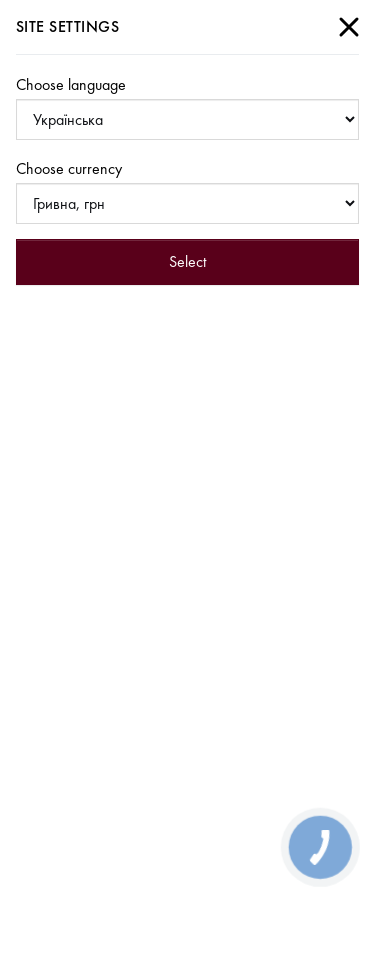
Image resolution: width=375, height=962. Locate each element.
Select (187, 261)
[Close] (349, 27)
